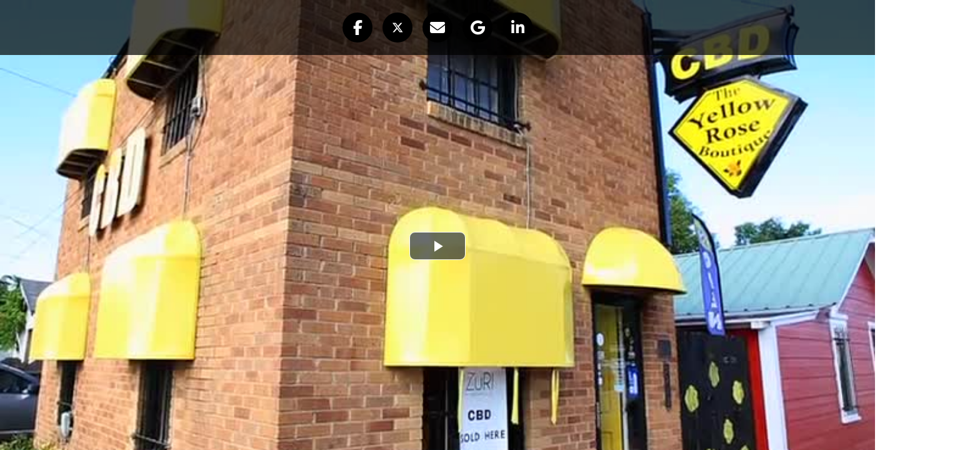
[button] (357, 27)
